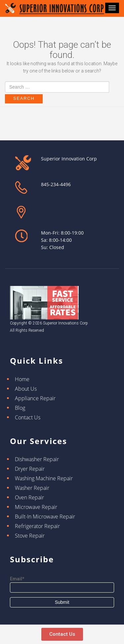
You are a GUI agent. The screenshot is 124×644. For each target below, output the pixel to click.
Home (22, 379)
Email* (62, 584)
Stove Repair (30, 536)
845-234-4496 (56, 184)
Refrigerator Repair (37, 526)
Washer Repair (32, 488)
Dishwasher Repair (37, 459)
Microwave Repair (36, 507)
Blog (20, 408)
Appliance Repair (35, 398)
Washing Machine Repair (44, 478)
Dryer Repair (30, 469)
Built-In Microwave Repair (45, 517)
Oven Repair (29, 497)
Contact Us (28, 417)
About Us (26, 389)
